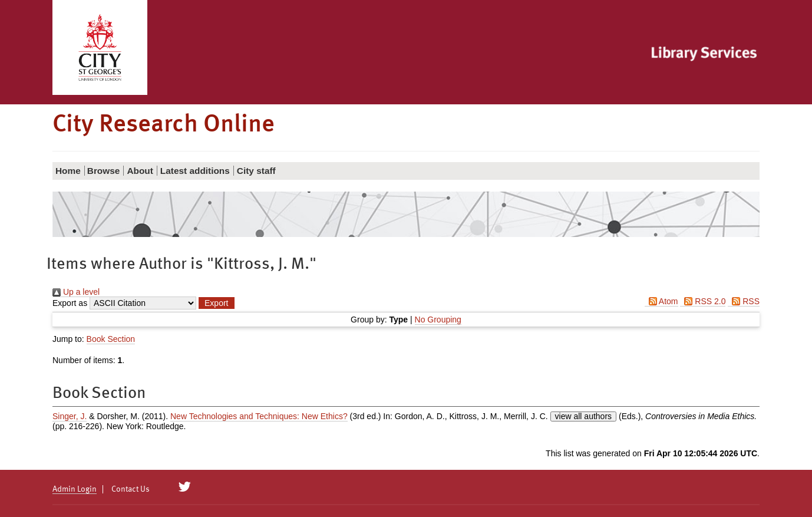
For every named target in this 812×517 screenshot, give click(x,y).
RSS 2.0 (703, 301)
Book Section (111, 339)
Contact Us (131, 489)
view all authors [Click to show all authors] (584, 416)
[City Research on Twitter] (185, 487)
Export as (70, 303)
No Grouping (438, 320)
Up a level (76, 292)
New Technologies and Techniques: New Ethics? (259, 416)
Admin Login (75, 489)
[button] (216, 303)
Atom (661, 301)
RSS (744, 301)
